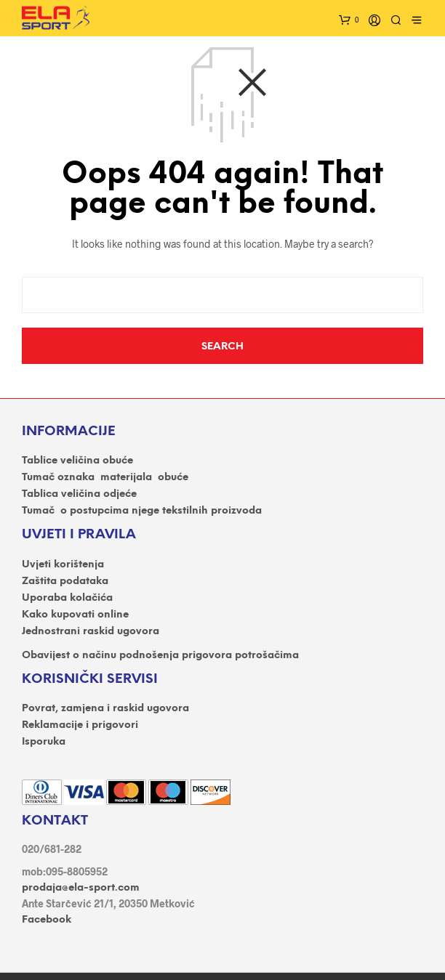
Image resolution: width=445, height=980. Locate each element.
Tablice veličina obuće (77, 461)
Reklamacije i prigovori (80, 725)
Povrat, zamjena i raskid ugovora (105, 709)
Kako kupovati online (75, 615)
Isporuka (44, 742)
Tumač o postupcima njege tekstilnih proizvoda (142, 511)
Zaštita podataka (65, 582)
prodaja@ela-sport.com (81, 888)
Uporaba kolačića (67, 598)
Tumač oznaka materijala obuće (105, 478)
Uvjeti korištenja (63, 565)
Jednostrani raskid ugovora (91, 632)
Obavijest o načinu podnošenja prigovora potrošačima (160, 656)
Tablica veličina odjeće (79, 494)
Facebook (47, 920)
